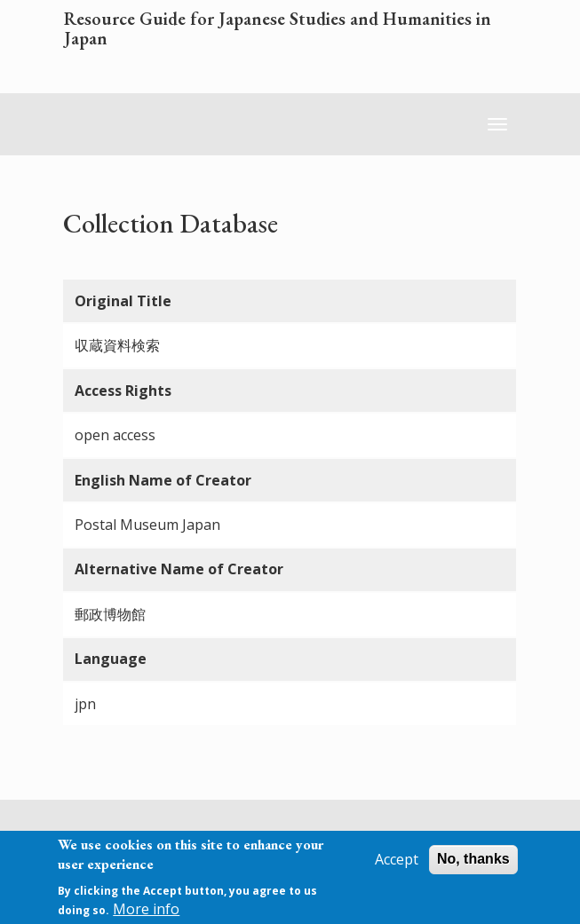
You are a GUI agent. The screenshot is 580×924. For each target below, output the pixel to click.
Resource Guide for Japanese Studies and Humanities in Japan (278, 29)
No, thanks (473, 865)
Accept (397, 865)
